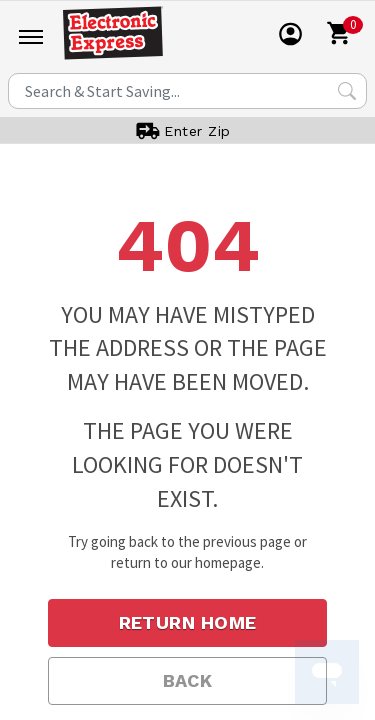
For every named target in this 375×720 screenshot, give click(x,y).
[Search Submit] (347, 91)
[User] (291, 34)
